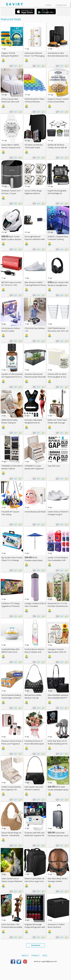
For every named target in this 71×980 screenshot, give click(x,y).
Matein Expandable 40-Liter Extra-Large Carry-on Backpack (35, 881)
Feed (45, 955)
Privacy (35, 955)
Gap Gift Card (54, 466)
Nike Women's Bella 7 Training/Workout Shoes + (35, 285)
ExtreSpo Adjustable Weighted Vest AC (33, 421)
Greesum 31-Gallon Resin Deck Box (56, 926)
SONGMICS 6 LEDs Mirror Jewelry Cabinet (12, 467)
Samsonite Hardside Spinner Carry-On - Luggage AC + (58, 835)
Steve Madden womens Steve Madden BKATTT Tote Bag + (58, 698)
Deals (48, 5)
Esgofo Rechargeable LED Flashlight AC (57, 192)
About (25, 955)
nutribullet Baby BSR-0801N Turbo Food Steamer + (11, 652)
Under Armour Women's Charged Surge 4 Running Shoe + (58, 514)
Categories (61, 5)
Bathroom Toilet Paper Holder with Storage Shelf (57, 423)
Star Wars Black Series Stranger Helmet (58, 880)
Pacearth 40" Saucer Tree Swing (10, 513)
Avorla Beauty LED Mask (35, 512)
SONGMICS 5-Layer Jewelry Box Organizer (34, 467)
